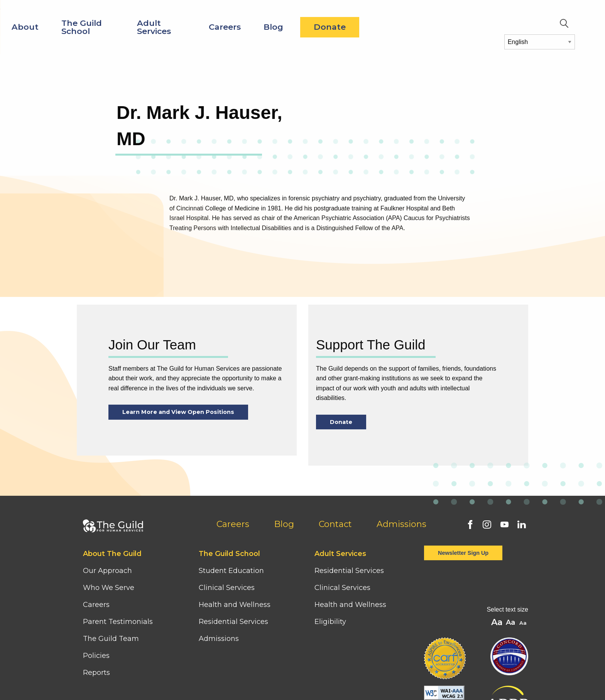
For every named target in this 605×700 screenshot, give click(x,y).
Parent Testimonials (118, 622)
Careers (346, 27)
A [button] (524, 623)
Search (564, 24)
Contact (335, 524)
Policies (96, 656)
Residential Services (233, 622)
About (146, 27)
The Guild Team (111, 639)
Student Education (231, 571)
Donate (450, 27)
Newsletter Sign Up (463, 553)
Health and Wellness (235, 605)
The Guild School (202, 27)
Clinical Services (227, 588)
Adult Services (275, 27)
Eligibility (330, 622)
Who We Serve (110, 588)
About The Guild (112, 554)
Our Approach (107, 571)
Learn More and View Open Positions (178, 412)
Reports (96, 673)
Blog (394, 27)
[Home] (53, 15)
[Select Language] (540, 42)
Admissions (401, 524)
